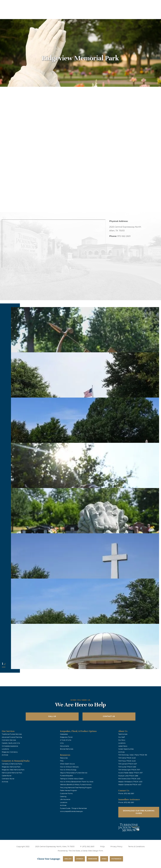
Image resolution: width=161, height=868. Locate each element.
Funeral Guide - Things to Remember (74, 808)
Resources (64, 758)
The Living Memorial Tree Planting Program (76, 788)
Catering (63, 797)
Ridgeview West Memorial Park (13, 770)
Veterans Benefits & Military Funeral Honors (76, 785)
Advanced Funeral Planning (12, 737)
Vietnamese (116, 859)
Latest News (123, 746)
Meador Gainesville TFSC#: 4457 (130, 785)
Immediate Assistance (10, 746)
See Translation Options (119, 4)
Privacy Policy (116, 847)
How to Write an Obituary (69, 767)
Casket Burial (7, 776)
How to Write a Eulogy (68, 770)
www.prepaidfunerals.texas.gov (72, 811)
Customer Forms (66, 794)
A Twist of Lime (66, 740)
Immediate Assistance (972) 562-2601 (145, 3)
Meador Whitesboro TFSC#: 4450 (130, 782)
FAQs (102, 847)
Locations (89, 3)
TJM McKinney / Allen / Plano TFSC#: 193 (133, 755)
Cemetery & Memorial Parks (12, 764)
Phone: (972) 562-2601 (126, 794)
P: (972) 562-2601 (87, 847)
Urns (62, 743)
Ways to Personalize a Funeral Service (74, 773)
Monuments (65, 746)
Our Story (122, 740)
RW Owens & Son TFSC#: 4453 (129, 779)
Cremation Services (9, 740)
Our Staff (122, 737)
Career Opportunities (126, 749)
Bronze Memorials (67, 749)
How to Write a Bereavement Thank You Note (77, 782)
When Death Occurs (67, 764)
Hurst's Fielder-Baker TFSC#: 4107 (130, 773)
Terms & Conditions (136, 847)
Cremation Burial (8, 779)
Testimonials (123, 734)
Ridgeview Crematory (10, 752)
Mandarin (93, 859)
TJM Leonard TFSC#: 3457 (128, 764)
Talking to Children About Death (72, 779)
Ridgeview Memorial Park (11, 767)
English (68, 859)
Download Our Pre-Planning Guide (139, 812)
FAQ (62, 761)
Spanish (80, 859)
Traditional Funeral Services (12, 734)
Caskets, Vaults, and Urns (11, 743)
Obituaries (102, 3)
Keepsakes (64, 734)
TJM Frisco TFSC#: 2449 (127, 761)
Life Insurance (65, 799)
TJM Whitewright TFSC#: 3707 (129, 770)
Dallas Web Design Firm (93, 851)
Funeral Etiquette (66, 776)
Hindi (104, 859)
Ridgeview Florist (66, 737)
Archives (5, 755)
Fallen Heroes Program (69, 791)
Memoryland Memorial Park (12, 773)
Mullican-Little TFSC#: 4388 (128, 776)
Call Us (52, 716)
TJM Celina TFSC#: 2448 (127, 758)
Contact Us (109, 716)
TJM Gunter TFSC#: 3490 (127, 767)
